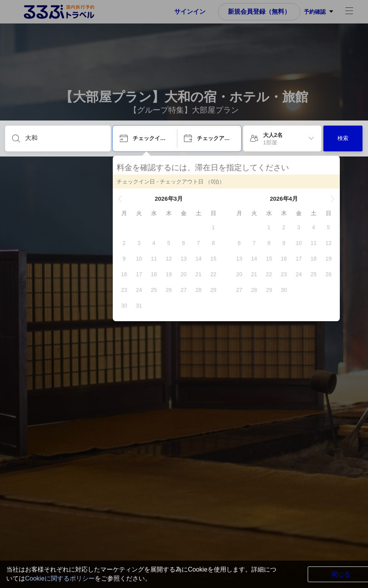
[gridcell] (213, 227)
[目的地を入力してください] (64, 138)
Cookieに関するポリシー (60, 578)
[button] (120, 199)
